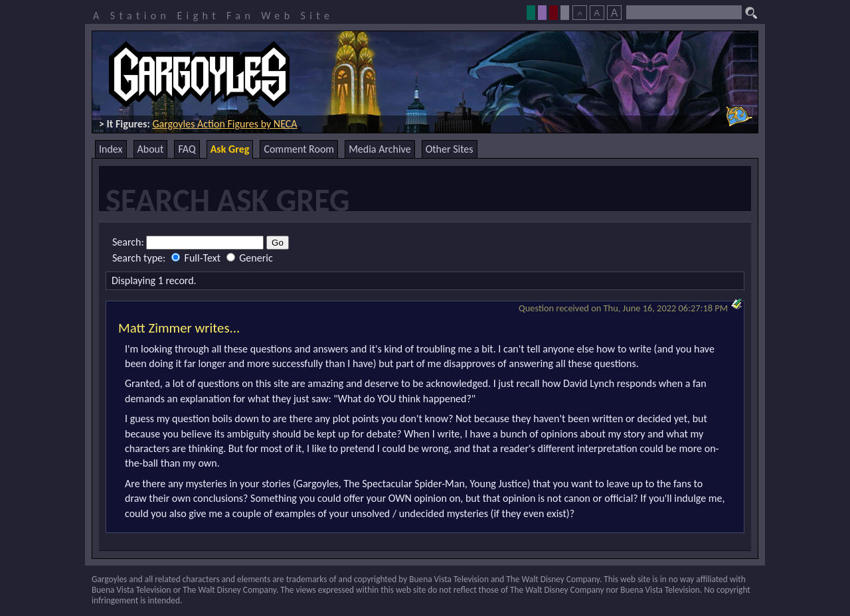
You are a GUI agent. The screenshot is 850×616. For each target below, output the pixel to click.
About (151, 149)
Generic (250, 258)
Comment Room (299, 149)
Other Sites (450, 149)
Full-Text (197, 258)
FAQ (187, 149)
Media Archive (380, 149)
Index (111, 149)
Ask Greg (230, 149)
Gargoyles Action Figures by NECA (224, 124)
